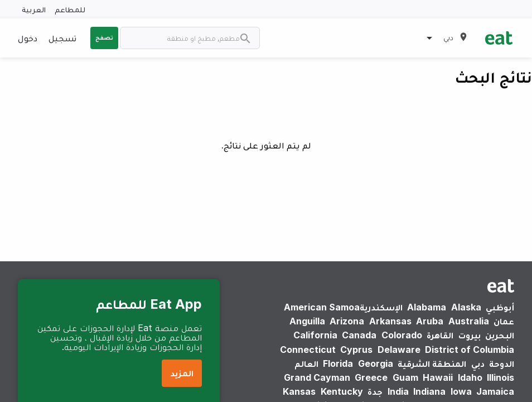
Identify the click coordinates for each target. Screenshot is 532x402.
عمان (504, 321)
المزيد (182, 373)
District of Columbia (470, 350)
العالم (306, 363)
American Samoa (322, 307)
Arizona (347, 321)
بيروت (470, 335)
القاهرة (440, 335)
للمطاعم (70, 9)
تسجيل (62, 38)
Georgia (376, 363)
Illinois (500, 377)
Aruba (430, 321)
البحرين (500, 335)
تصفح (104, 37)
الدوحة (502, 363)
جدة (375, 391)
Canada (359, 335)
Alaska (466, 307)
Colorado (402, 335)
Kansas (299, 391)
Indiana (429, 391)
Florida (338, 363)
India (398, 391)
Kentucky (342, 391)
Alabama (427, 307)
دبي (478, 363)
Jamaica (495, 391)
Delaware (399, 350)
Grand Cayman (317, 377)
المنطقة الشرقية (432, 363)
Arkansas (390, 321)
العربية (34, 9)
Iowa (461, 391)
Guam (405, 377)
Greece (371, 377)
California (315, 335)
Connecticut (308, 350)
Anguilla (307, 321)
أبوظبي (500, 307)
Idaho (470, 377)
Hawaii (438, 377)
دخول (28, 38)
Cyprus (356, 350)
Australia (469, 321)
